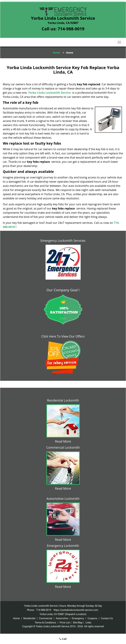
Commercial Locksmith (63, 447)
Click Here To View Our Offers (63, 336)
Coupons (92, 618)
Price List (65, 623)
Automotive (62, 618)
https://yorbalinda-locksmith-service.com (76, 610)
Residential (29, 618)
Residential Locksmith (63, 400)
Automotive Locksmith (63, 499)
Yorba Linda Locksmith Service (49, 93)
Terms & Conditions (45, 623)
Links (88, 623)
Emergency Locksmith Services (63, 241)
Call (63, 639)
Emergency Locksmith (63, 546)
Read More (63, 441)
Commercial (45, 618)
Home (56, 53)
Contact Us (107, 618)
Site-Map (78, 623)
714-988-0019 (71, 29)
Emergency (78, 618)
